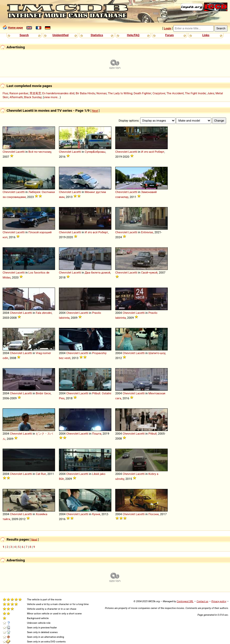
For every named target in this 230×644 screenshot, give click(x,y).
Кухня (96, 514)
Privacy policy (219, 601)
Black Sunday (33, 97)
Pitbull (153, 434)
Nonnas (101, 93)
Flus (5, 93)
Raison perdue (19, 93)
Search (24, 35)
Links (206, 35)
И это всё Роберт (153, 152)
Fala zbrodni (44, 313)
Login (167, 28)
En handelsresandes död (58, 93)
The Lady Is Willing (120, 93)
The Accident (175, 93)
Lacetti (20, 152)
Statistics (97, 35)
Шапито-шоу (157, 353)
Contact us (202, 601)
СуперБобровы (95, 152)
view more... (52, 97)
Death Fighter (143, 93)
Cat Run (41, 474)
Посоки (154, 514)
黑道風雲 (35, 93)
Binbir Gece (43, 393)
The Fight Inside (195, 93)
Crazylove (159, 93)
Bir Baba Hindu (85, 93)
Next (95, 111)
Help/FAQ (133, 35)
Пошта (97, 434)
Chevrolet (9, 152)
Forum (170, 35)
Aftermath (16, 97)
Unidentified (60, 35)
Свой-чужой (149, 273)
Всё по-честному (40, 152)
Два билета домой (98, 273)
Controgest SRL (185, 601)
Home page (15, 28)
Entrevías (147, 232)
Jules (211, 93)
